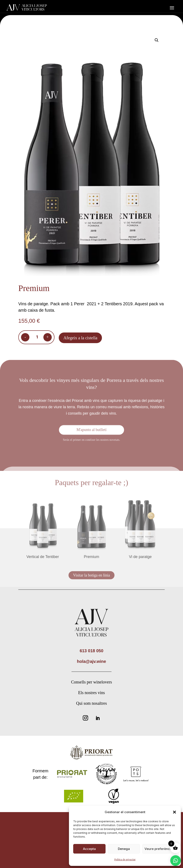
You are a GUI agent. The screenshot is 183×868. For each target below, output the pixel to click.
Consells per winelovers (91, 682)
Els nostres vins (91, 693)
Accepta (89, 849)
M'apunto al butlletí (91, 431)
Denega (124, 849)
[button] (174, 812)
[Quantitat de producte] (37, 338)
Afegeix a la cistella (80, 339)
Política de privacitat (125, 859)
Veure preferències (159, 849)
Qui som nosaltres (91, 703)
